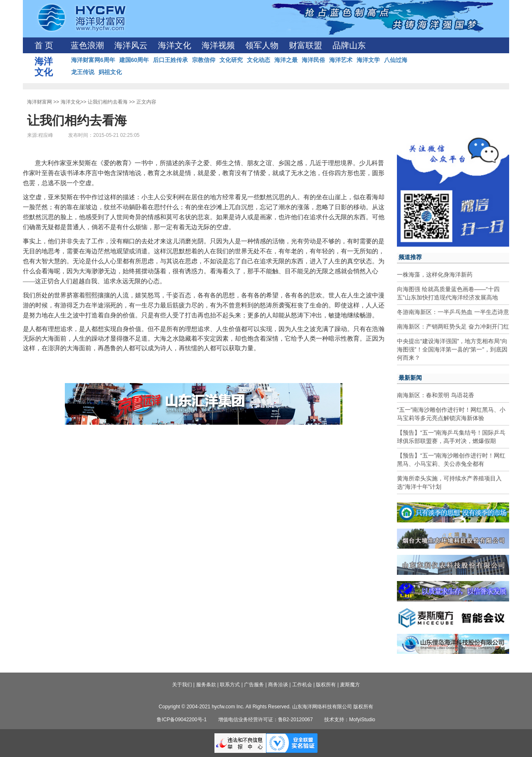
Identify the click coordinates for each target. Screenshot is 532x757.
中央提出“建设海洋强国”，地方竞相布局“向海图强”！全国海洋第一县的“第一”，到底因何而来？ (452, 349)
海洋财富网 (39, 102)
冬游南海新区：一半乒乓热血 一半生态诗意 (453, 312)
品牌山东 (349, 45)
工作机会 (302, 685)
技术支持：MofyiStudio (350, 720)
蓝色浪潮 (87, 45)
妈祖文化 (110, 72)
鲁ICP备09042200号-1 (182, 720)
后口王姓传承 (170, 60)
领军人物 (262, 45)
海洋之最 (286, 60)
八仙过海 (396, 60)
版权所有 (326, 685)
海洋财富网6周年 (93, 60)
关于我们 (182, 685)
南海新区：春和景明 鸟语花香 (436, 395)
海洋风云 (131, 45)
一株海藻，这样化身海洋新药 (435, 275)
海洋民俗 (313, 60)
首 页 (44, 45)
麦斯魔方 (350, 685)
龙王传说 (83, 72)
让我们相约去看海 (108, 102)
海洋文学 (368, 60)
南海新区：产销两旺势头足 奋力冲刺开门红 (453, 327)
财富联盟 (305, 45)
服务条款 (206, 685)
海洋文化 (175, 45)
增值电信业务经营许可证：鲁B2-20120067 (266, 720)
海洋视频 (218, 45)
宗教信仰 (204, 60)
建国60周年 (134, 60)
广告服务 (254, 685)
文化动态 (259, 60)
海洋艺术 (341, 60)
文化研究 (231, 60)
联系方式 (230, 685)
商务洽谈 (278, 685)
